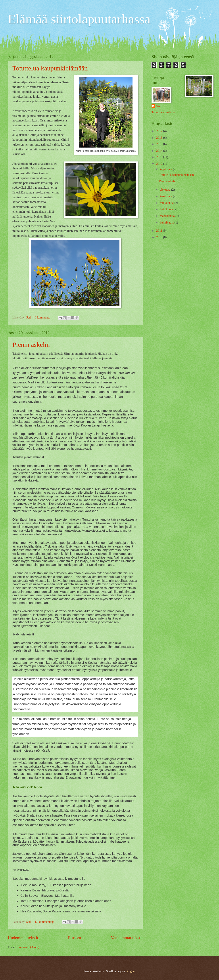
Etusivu (74, 938)
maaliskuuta (168, 216)
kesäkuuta (166, 196)
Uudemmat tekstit (23, 938)
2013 (160, 157)
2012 (160, 164)
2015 (160, 144)
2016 (160, 138)
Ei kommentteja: (45, 922)
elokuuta (166, 190)
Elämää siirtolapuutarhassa (79, 19)
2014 (160, 151)
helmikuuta (167, 223)
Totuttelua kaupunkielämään (50, 68)
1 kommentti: (43, 318)
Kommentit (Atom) (27, 947)
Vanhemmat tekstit (127, 938)
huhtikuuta (167, 209)
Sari (159, 106)
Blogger (131, 971)
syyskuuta (166, 169)
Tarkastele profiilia (163, 112)
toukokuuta (167, 203)
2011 (160, 231)
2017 (160, 131)
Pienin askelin (31, 344)
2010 (160, 237)
